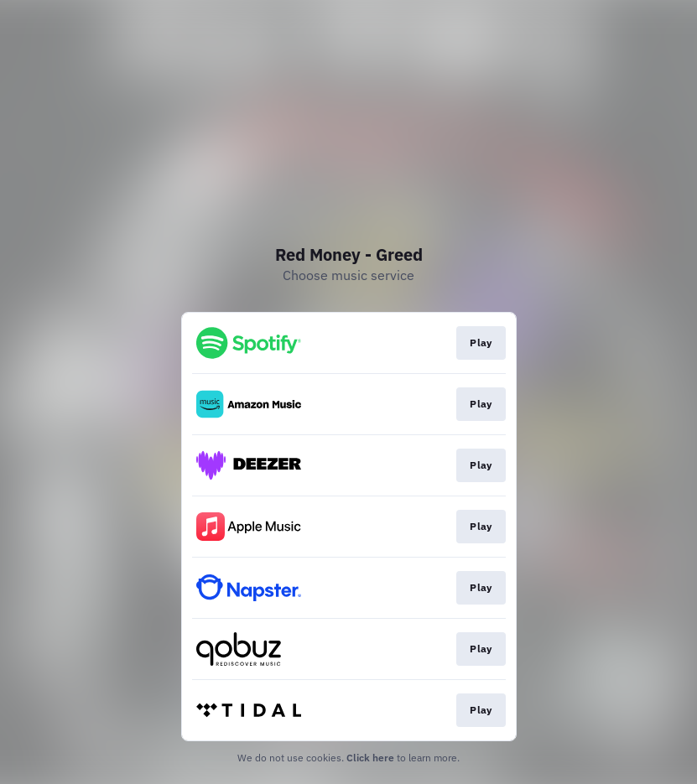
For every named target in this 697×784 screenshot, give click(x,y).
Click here (370, 758)
